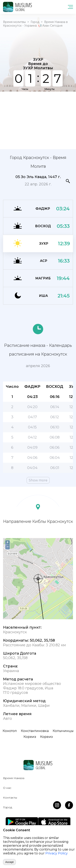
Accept (9, 862)
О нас (7, 788)
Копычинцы (63, 731)
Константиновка (35, 731)
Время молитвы (14, 22)
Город (35, 22)
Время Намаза (14, 778)
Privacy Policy (57, 853)
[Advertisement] (38, 120)
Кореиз (30, 737)
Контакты (10, 798)
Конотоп (10, 731)
